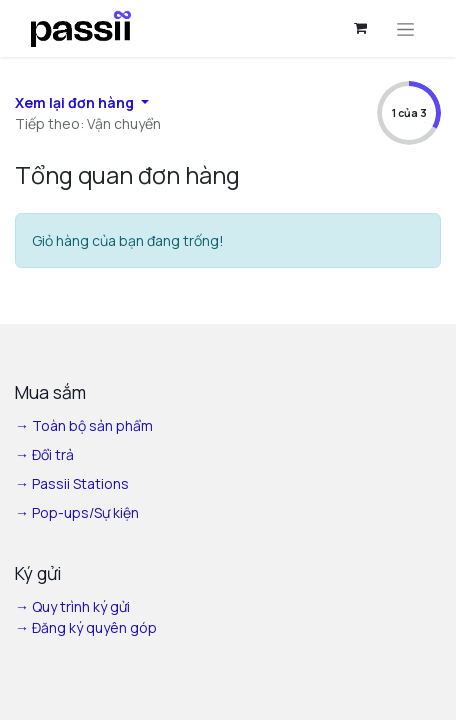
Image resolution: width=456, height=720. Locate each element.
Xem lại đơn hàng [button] (76, 102)
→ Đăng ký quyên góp (86, 627)
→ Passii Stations (72, 483)
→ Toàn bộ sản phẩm (85, 425)
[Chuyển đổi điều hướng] (405, 28)
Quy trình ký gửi (81, 606)
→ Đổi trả (46, 454)
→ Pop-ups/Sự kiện (77, 512)
